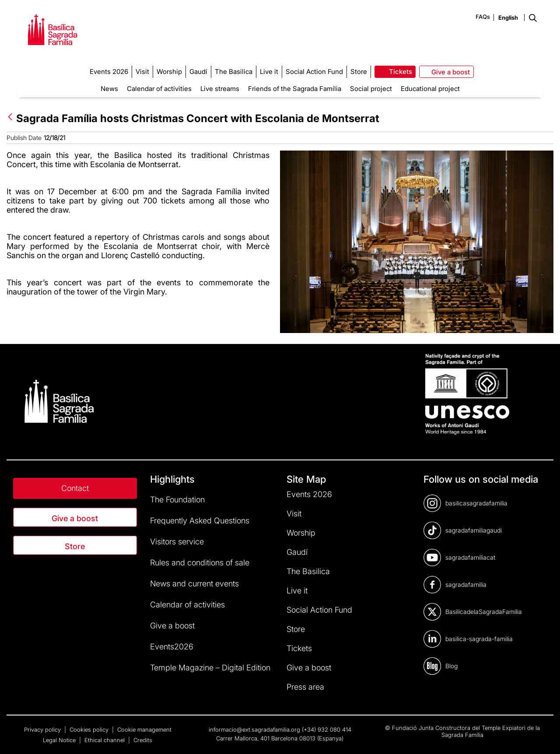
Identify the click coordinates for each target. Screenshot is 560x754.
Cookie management (144, 729)
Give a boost (75, 518)
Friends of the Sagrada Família (295, 89)
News (109, 89)
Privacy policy (43, 729)
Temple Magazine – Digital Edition (210, 668)
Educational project (430, 89)
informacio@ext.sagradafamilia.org (254, 729)
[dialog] (544, 736)
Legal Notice (60, 740)
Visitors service (177, 542)
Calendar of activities (159, 89)
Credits (143, 740)
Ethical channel (105, 740)
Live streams (220, 89)
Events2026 (172, 647)
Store (75, 546)
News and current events (194, 584)
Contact (75, 488)
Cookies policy (90, 729)
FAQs (483, 17)
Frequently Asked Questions (200, 521)
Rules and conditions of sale (200, 563)
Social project (371, 89)
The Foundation (177, 500)
